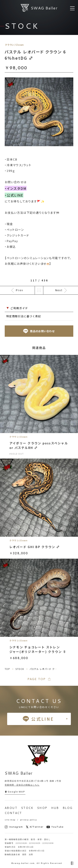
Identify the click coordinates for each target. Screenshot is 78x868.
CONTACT (13, 813)
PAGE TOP (36, 679)
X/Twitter (35, 827)
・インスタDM (16, 188)
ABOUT (11, 808)
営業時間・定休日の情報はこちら (22, 785)
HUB (55, 808)
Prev (19, 290)
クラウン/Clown (14, 45)
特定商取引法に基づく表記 (24, 316)
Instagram (14, 827)
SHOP (42, 808)
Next (59, 290)
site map (10, 820)
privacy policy (28, 820)
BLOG (68, 808)
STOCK (27, 808)
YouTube (55, 827)
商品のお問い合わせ (39, 331)
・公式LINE (14, 195)
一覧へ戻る (39, 290)
